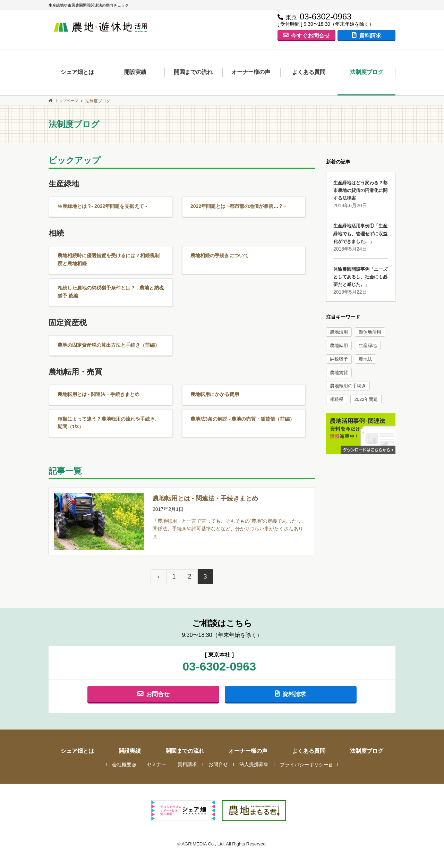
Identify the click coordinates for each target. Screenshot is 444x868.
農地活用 (339, 332)
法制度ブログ (367, 72)
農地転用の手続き (348, 386)
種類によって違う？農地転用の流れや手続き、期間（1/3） (109, 399)
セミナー (156, 745)
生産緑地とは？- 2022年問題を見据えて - (103, 204)
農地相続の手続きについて (219, 249)
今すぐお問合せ (310, 35)
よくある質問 (309, 72)
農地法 (365, 359)
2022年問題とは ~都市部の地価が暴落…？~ (239, 204)
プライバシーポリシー (304, 745)
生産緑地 (368, 346)
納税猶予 (339, 359)
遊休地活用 (370, 332)
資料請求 (370, 35)
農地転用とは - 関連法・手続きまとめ (99, 375)
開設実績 (135, 72)
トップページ (68, 101)
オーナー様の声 (251, 72)
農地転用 (339, 346)
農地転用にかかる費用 (214, 375)
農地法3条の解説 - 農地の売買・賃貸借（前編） (244, 394)
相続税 (337, 400)
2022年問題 (366, 400)
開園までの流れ (193, 72)
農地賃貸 (339, 373)
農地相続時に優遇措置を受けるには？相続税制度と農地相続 (109, 253)
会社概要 (122, 745)
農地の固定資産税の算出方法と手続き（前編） (109, 330)
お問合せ (158, 675)
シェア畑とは (77, 72)
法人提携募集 (254, 745)
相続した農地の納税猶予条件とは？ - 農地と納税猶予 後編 (109, 281)
